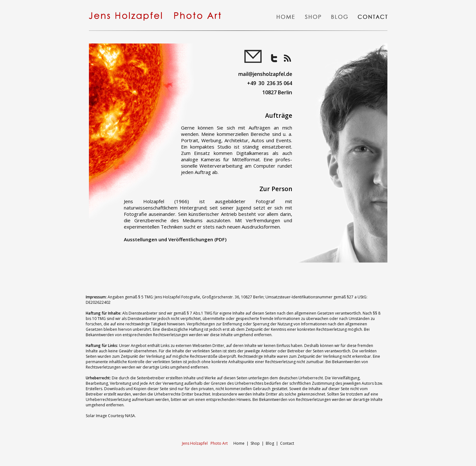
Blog (270, 443)
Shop (255, 443)
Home (214, 443)
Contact (287, 443)
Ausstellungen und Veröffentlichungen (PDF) (175, 239)
